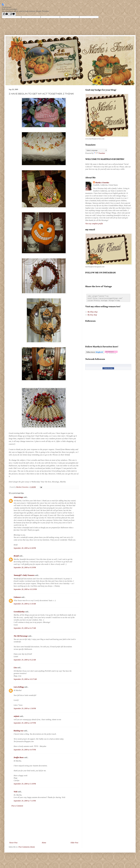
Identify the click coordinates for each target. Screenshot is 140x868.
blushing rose (19, 731)
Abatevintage (18, 497)
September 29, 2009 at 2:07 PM (25, 723)
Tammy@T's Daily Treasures (24, 575)
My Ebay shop (93, 312)
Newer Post (13, 843)
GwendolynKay (19, 612)
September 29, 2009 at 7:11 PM (25, 801)
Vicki (16, 792)
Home (44, 843)
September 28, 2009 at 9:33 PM (25, 567)
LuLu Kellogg (19, 687)
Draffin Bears (19, 757)
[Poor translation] (12, 14)
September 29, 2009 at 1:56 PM (25, 708)
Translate (99, 153)
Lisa (15, 668)
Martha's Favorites (102, 183)
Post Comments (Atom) (27, 847)
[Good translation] (5, 14)
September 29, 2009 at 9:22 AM (25, 660)
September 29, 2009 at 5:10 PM (25, 784)
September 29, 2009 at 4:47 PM (25, 750)
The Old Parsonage (21, 636)
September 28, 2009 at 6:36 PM (25, 548)
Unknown (17, 597)
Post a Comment (17, 806)
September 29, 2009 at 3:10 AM (25, 604)
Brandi (16, 556)
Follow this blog (108, 368)
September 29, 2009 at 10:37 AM (25, 679)
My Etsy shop (92, 315)
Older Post (74, 843)
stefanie (17, 716)
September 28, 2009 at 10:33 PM (25, 589)
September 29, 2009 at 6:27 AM (25, 628)
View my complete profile (94, 224)
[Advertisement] (44, 824)
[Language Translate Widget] (96, 150)
